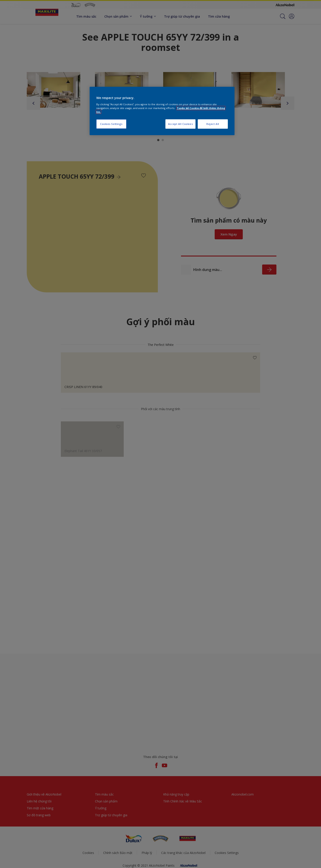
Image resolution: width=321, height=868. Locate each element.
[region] (162, 111)
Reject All (213, 124)
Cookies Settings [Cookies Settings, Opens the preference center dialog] (111, 124)
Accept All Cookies (180, 124)
